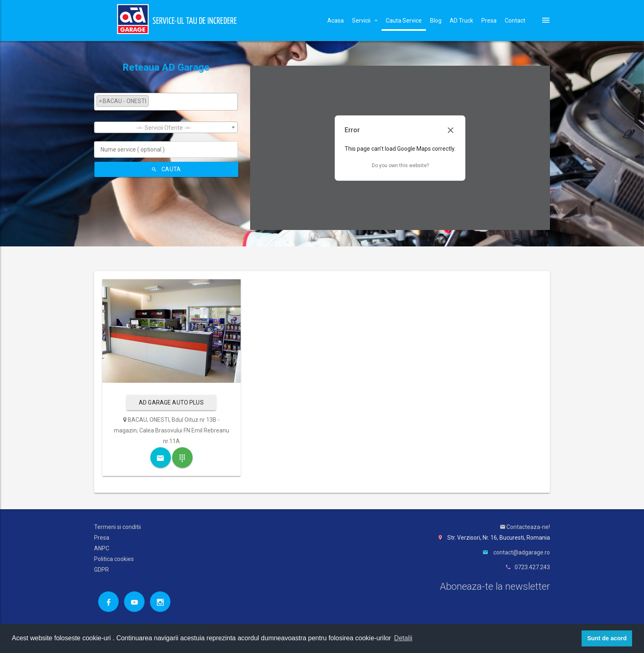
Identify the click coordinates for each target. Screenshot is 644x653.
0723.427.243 (532, 567)
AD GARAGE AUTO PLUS (171, 402)
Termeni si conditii (117, 527)
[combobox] (166, 102)
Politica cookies (114, 559)
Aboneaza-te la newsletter (495, 586)
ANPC (102, 548)
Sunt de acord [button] (607, 638)
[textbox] (153, 101)
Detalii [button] (403, 638)
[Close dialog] (451, 130)
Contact (515, 21)
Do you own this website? (400, 166)
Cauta (166, 169)
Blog (436, 21)
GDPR (101, 570)
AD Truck (461, 21)
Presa (489, 21)
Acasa (336, 21)
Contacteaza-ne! (525, 527)
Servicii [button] (365, 21)
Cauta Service (404, 21)
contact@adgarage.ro (522, 552)
